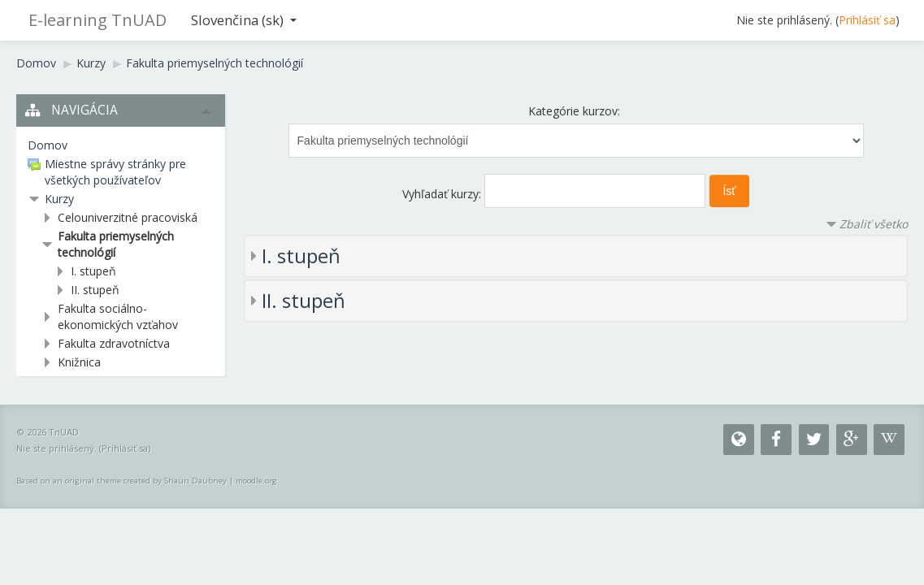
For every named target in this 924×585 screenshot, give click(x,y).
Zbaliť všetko (874, 224)
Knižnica (79, 362)
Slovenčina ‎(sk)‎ (244, 20)
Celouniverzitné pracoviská (128, 217)
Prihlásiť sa (867, 20)
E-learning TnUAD (98, 20)
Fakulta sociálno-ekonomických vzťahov (118, 316)
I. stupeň (301, 256)
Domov (36, 63)
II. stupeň (304, 300)
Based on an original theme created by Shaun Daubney (121, 481)
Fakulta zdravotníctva (114, 343)
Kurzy (91, 63)
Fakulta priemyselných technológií (215, 63)
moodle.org (256, 481)
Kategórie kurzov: (574, 111)
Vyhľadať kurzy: (443, 194)
